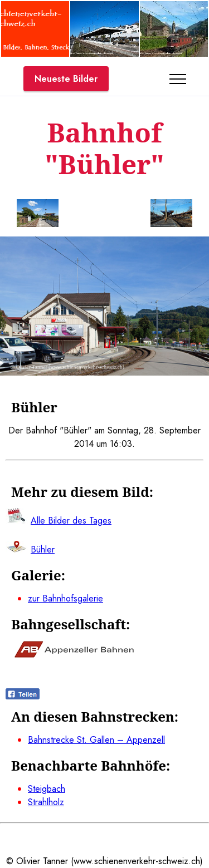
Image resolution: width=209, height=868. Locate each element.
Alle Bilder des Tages (71, 521)
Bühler (43, 549)
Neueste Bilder (66, 79)
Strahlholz (46, 802)
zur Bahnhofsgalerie (65, 598)
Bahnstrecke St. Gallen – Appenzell (96, 740)
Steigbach (47, 789)
